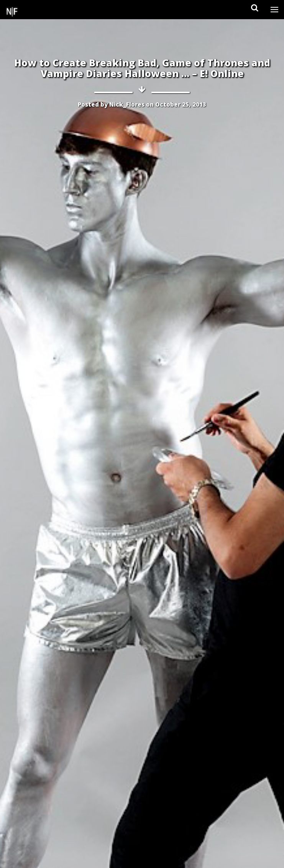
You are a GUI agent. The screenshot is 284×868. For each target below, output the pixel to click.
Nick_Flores (127, 104)
